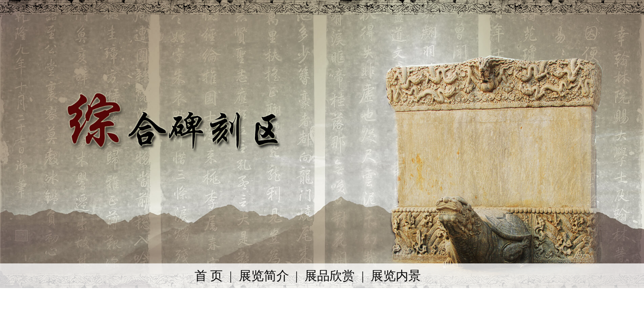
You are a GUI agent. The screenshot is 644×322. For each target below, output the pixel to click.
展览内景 (396, 276)
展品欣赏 (330, 276)
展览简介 (264, 276)
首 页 (209, 276)
